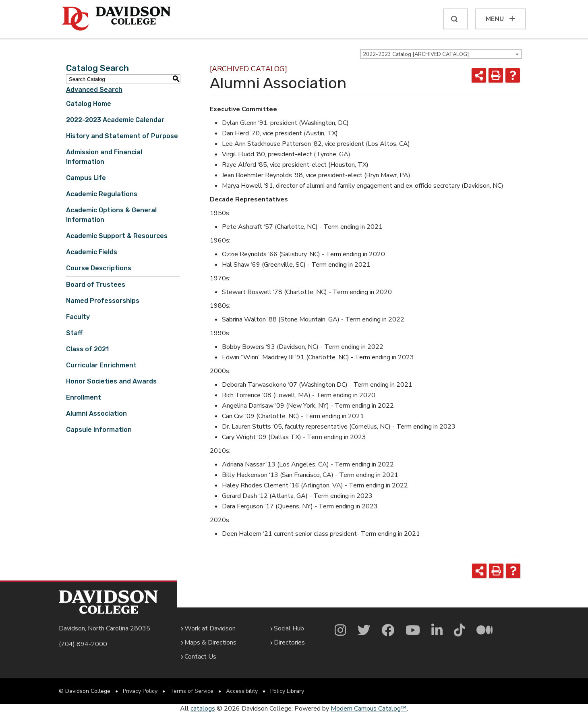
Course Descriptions (99, 268)
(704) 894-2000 (83, 644)
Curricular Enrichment (101, 365)
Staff (74, 333)
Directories (289, 643)
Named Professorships (103, 301)
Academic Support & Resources (117, 236)
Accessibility (242, 691)
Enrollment (84, 397)
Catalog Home (89, 104)
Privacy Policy (140, 691)
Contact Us (200, 657)
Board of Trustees (96, 285)
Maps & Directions (210, 643)
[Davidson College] (116, 19)
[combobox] (441, 54)
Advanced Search (94, 90)
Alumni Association (96, 413)
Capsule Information (99, 430)
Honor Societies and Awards (111, 381)
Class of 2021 (87, 349)
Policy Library (287, 691)
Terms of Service (192, 691)
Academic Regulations (102, 194)
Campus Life (86, 178)
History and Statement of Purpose (122, 136)
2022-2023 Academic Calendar (115, 120)
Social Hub (289, 628)
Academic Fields (92, 252)
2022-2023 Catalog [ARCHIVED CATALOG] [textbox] (416, 54)
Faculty (78, 317)
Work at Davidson (210, 628)
